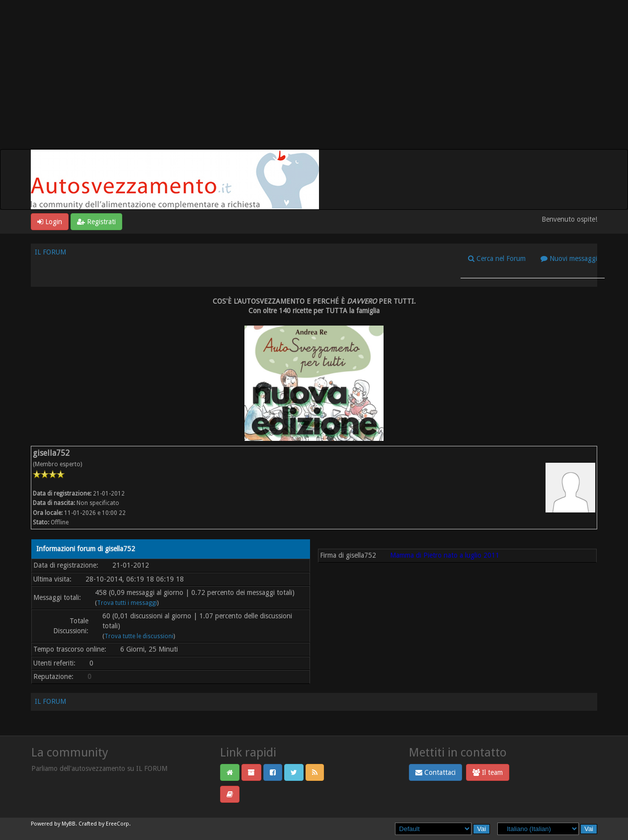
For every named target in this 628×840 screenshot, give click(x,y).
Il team (488, 772)
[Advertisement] (314, 75)
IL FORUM (50, 252)
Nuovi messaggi (569, 258)
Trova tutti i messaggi (127, 603)
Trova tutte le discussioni (139, 636)
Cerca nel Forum (497, 258)
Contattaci (435, 772)
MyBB (69, 824)
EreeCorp (118, 824)
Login (50, 222)
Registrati (96, 222)
